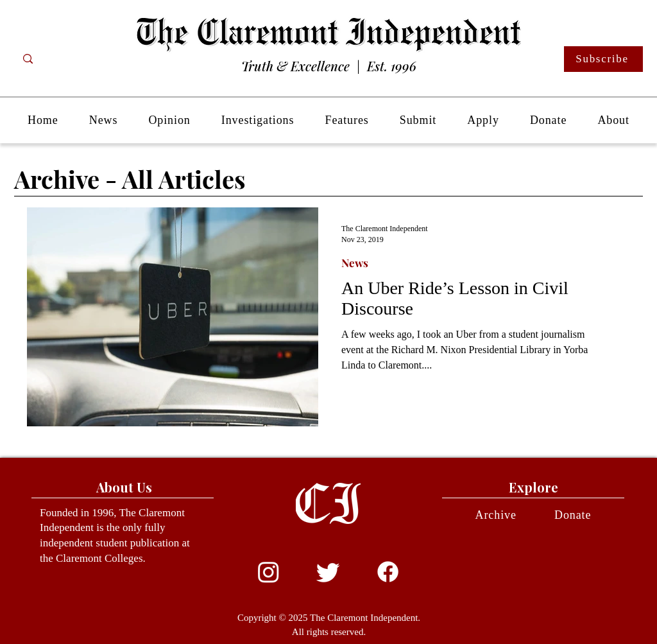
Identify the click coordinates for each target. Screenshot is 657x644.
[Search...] (79, 59)
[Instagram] (269, 572)
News (355, 263)
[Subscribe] (603, 59)
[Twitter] (328, 572)
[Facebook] (388, 572)
